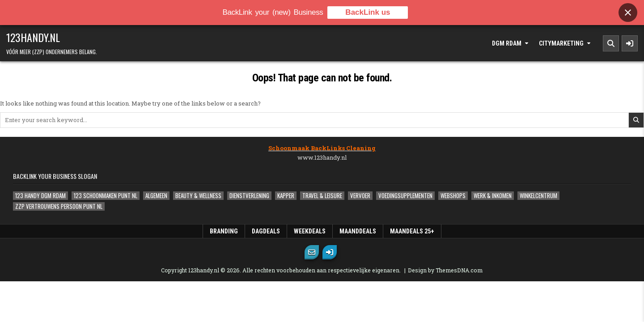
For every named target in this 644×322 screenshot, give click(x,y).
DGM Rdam (507, 43)
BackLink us (368, 12)
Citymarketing (561, 43)
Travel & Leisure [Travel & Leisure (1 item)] (322, 196)
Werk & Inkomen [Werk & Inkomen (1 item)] (493, 196)
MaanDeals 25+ (412, 231)
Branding (224, 231)
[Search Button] (611, 43)
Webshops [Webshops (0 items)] (453, 196)
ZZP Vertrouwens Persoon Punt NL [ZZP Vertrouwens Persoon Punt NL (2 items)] (59, 206)
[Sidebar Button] (630, 43)
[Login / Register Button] (330, 252)
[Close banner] (628, 13)
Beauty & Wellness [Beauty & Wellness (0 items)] (198, 196)
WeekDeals (310, 231)
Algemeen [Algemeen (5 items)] (156, 196)
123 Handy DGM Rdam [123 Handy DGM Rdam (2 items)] (40, 196)
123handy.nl (33, 37)
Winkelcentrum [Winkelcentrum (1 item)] (538, 196)
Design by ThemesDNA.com (445, 270)
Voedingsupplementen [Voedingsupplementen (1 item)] (405, 196)
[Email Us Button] (312, 252)
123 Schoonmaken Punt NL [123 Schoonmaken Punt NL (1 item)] (106, 196)
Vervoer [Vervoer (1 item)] (360, 196)
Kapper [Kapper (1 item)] (286, 196)
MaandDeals (358, 231)
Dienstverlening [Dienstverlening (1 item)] (249, 196)
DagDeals (266, 231)
